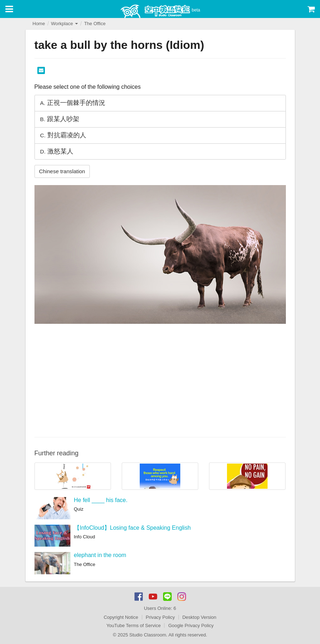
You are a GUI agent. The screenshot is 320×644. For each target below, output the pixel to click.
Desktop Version (200, 617)
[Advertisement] (160, 379)
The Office (95, 24)
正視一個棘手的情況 (73, 103)
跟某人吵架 (60, 119)
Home (39, 24)
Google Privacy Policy (191, 625)
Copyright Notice (121, 617)
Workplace (64, 24)
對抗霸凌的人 (63, 135)
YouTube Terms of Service (133, 625)
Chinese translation (62, 171)
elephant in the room (100, 555)
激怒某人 (57, 151)
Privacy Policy (160, 617)
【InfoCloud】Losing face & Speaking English (133, 528)
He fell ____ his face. (101, 500)
